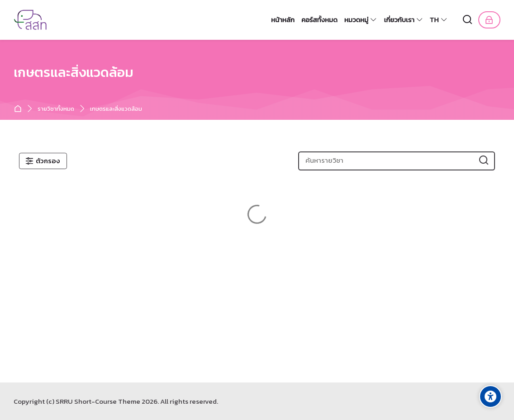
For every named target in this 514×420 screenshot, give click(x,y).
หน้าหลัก (20, 109)
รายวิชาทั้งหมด (56, 109)
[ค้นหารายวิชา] (484, 161)
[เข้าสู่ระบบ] (489, 20)
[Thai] (439, 20)
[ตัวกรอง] (43, 161)
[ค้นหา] (468, 20)
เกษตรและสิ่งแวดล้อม (116, 109)
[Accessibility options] (490, 396)
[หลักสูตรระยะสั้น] (31, 20)
